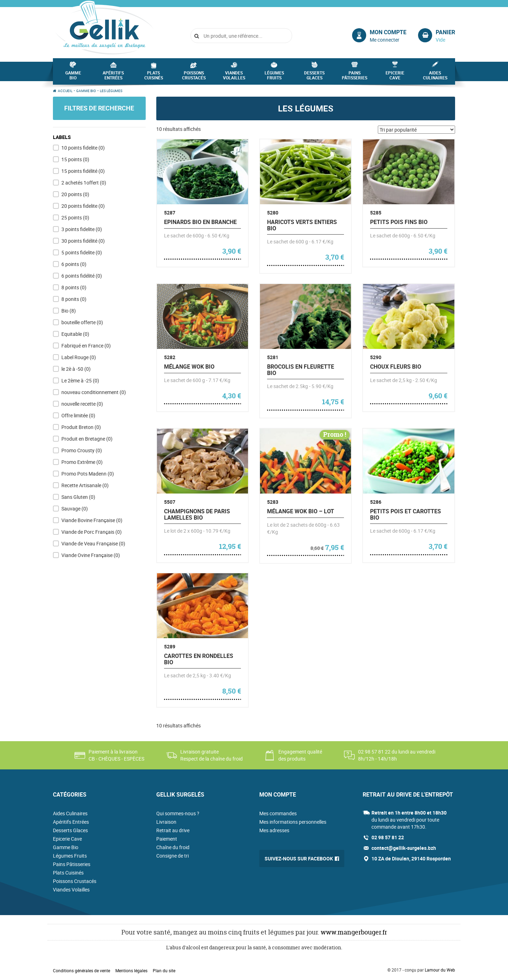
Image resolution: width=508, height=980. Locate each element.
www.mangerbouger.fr (354, 932)
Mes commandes (278, 813)
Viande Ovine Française (91, 555)
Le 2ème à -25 (80, 380)
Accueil (65, 91)
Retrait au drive (173, 830)
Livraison (166, 822)
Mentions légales (131, 970)
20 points (75, 194)
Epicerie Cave (395, 77)
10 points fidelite (83, 148)
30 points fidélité (83, 241)
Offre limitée (78, 415)
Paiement (167, 839)
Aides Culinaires (435, 77)
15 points (75, 159)
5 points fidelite (82, 252)
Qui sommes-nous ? (178, 813)
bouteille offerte (82, 322)
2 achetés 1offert (84, 183)
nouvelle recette (82, 404)
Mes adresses (274, 830)
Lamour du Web (440, 970)
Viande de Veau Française (93, 543)
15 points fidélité (83, 171)
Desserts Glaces (314, 77)
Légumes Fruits (274, 77)
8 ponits (74, 299)
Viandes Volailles (234, 77)
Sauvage (75, 509)
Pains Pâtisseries (355, 77)
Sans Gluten (78, 497)
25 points (75, 217)
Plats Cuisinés (154, 77)
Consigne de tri (173, 856)
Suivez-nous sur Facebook (299, 858)
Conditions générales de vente (81, 970)
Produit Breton (81, 427)
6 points (74, 264)
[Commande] (416, 130)
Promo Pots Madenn (88, 474)
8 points (74, 287)
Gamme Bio (73, 77)
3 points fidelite (82, 229)
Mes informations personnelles (293, 822)
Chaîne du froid (173, 847)
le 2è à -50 (76, 369)
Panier (445, 32)
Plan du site (164, 970)
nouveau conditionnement (94, 392)
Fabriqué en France (86, 346)
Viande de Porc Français (92, 532)
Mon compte (388, 32)
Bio (69, 311)
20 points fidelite (83, 206)
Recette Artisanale (85, 485)
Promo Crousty (82, 450)
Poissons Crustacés (194, 77)
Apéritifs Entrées (113, 77)
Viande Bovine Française (92, 520)
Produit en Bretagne (87, 439)
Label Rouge (79, 357)
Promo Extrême (82, 462)
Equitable (75, 334)
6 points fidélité (82, 276)
